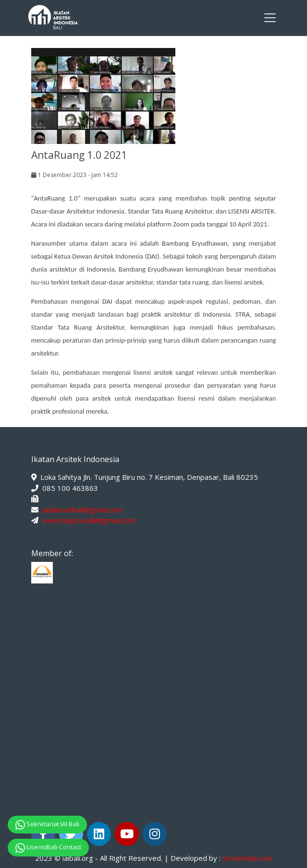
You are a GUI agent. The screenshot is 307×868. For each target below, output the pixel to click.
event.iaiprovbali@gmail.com (89, 520)
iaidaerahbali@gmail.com (82, 510)
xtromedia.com (247, 858)
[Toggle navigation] (270, 18)
